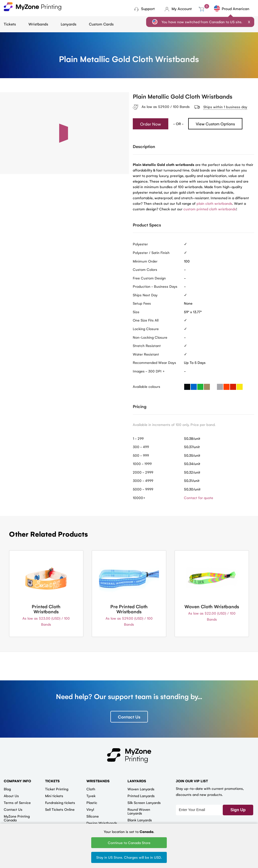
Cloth (91, 789)
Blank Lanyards (140, 820)
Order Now (151, 124)
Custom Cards (101, 24)
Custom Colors (145, 270)
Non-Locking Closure (150, 337)
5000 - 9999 (143, 489)
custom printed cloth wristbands (210, 209)
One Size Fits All (146, 320)
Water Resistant (146, 354)
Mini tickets (54, 796)
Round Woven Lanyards (139, 811)
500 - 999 (141, 455)
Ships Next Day (145, 295)
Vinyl (90, 809)
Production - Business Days (155, 286)
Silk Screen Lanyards (144, 803)
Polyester (140, 244)
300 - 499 (141, 447)
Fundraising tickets (60, 803)
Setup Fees (142, 303)
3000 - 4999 (143, 481)
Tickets (10, 24)
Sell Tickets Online (60, 809)
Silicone (93, 816)
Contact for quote (199, 498)
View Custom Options (215, 124)
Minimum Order (145, 261)
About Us (11, 796)
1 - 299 (138, 438)
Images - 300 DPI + (149, 371)
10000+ (139, 498)
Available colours (147, 387)
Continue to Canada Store (129, 843)
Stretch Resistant (147, 346)
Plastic (92, 803)
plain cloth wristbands (214, 203)
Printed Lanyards (141, 796)
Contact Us (129, 717)
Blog (7, 789)
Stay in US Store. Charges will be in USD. (129, 857)
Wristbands (38, 24)
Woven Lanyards (141, 789)
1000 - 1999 (142, 464)
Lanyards (69, 24)
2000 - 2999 (143, 472)
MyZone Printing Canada (17, 818)
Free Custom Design (149, 278)
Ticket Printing (57, 789)
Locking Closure (146, 329)
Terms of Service (17, 803)
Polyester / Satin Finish (151, 252)
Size (136, 312)
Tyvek (91, 796)
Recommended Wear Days (154, 363)
